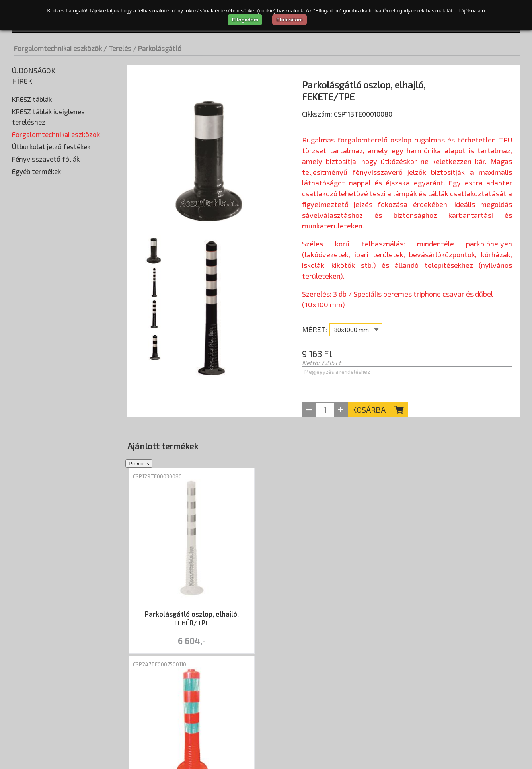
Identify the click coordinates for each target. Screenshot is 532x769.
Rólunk (26, 686)
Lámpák (24, 205)
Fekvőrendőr (31, 157)
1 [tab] (318, 655)
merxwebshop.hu (260, 755)
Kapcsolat (204, 686)
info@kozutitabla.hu (488, 731)
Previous (121, 555)
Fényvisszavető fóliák (46, 445)
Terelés (24, 301)
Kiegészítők (30, 169)
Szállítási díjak (74, 686)
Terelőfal (28, 396)
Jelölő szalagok (36, 324)
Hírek (22, 81)
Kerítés (26, 348)
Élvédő (23, 145)
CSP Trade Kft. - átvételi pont (469, 683)
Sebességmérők (36, 265)
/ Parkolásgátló (157, 48)
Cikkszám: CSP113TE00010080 (347, 134)
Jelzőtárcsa (31, 336)
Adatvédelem (132, 686)
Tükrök (23, 420)
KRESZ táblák (32, 99)
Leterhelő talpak (36, 217)
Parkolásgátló (35, 372)
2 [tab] (330, 655)
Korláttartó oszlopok (43, 193)
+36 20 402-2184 (493, 719)
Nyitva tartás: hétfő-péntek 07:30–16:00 (454, 707)
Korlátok (26, 181)
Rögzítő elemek (35, 253)
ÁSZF (170, 686)
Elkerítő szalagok (39, 312)
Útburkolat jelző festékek (51, 433)
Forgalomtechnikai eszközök (58, 48)
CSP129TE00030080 (157, 470)
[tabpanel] (192, 555)
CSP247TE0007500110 (292, 470)
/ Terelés (117, 48)
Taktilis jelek (30, 289)
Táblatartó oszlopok (42, 277)
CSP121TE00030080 (422, 470)
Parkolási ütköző (37, 229)
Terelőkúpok (32, 408)
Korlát (24, 360)
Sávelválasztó (35, 384)
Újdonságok (34, 70)
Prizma (23, 241)
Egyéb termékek (36, 458)
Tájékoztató (471, 11)
